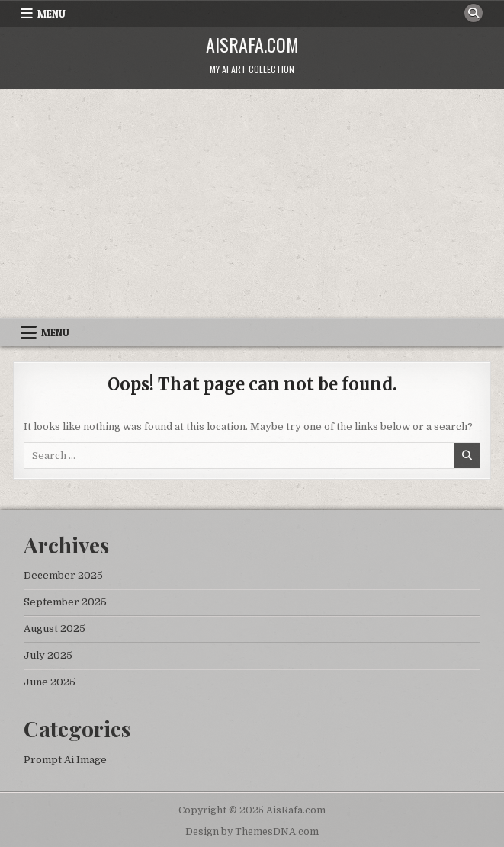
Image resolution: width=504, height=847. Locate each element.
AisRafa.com (252, 44)
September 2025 (65, 602)
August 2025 (55, 629)
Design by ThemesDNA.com (252, 832)
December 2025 (63, 575)
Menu (51, 14)
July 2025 (48, 655)
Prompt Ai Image (65, 760)
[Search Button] (474, 13)
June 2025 (50, 682)
